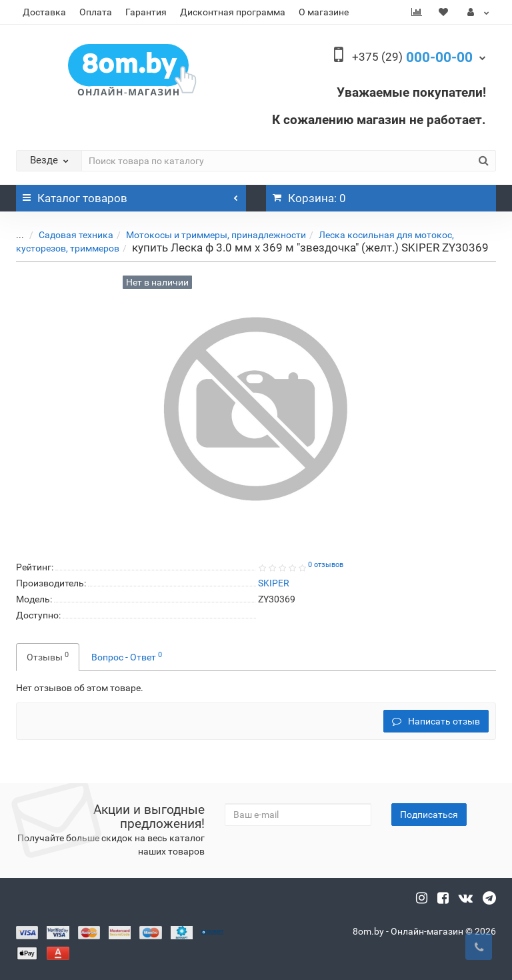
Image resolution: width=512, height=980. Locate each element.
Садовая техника (66, 235)
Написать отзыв (436, 721)
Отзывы (48, 656)
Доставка (44, 12)
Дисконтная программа (233, 12)
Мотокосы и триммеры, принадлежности (206, 235)
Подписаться (429, 815)
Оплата (96, 12)
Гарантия (146, 12)
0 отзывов (326, 565)
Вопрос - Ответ (127, 656)
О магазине (324, 12)
